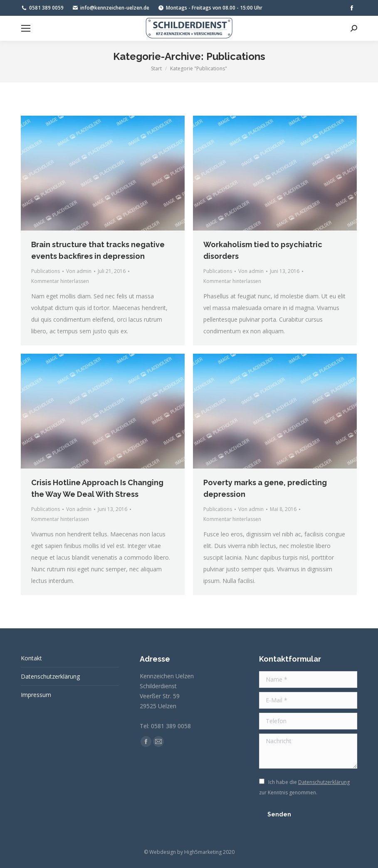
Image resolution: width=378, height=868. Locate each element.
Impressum (36, 695)
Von (79, 271)
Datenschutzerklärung (50, 676)
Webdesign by (166, 852)
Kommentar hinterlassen (60, 281)
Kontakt (31, 658)
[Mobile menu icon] (26, 28)
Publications (46, 271)
